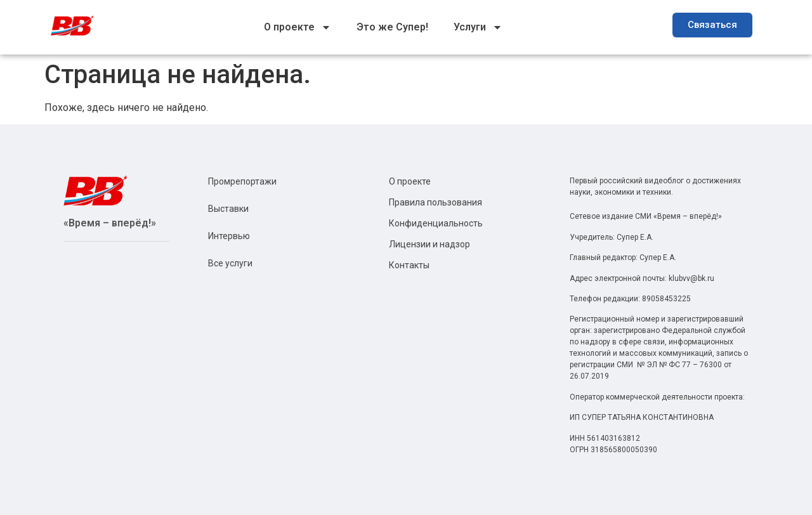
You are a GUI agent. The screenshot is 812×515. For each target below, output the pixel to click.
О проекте (298, 27)
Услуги (478, 27)
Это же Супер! (392, 27)
